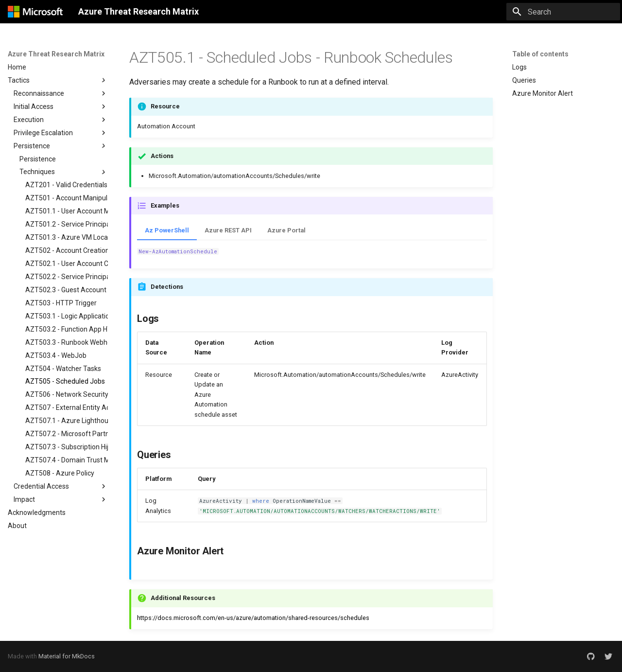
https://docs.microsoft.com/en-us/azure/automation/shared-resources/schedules (253, 618)
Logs (519, 67)
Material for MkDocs (67, 656)
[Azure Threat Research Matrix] (35, 12)
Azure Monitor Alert (543, 93)
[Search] (563, 12)
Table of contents (540, 54)
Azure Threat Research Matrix (56, 54)
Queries (524, 80)
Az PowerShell (167, 230)
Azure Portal (286, 230)
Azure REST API (228, 230)
